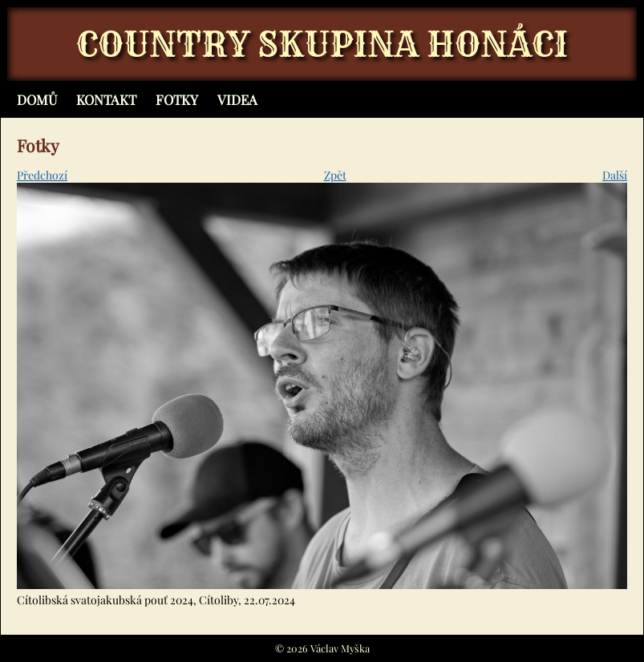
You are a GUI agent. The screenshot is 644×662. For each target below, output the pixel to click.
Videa (237, 99)
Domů (37, 99)
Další (615, 175)
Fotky (177, 99)
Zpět (335, 175)
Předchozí (42, 175)
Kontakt (106, 99)
